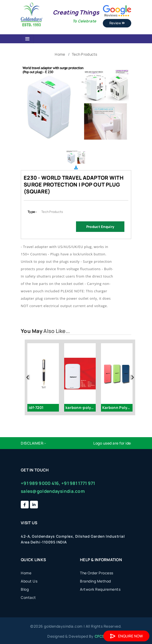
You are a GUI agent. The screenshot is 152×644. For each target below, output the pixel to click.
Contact (28, 597)
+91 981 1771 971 (78, 483)
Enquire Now (126, 636)
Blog (25, 589)
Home (60, 54)
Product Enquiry (100, 227)
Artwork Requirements (100, 589)
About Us (29, 581)
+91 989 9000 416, (41, 483)
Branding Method (95, 581)
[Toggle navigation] (27, 39)
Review (117, 23)
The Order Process (97, 573)
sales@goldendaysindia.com (53, 491)
